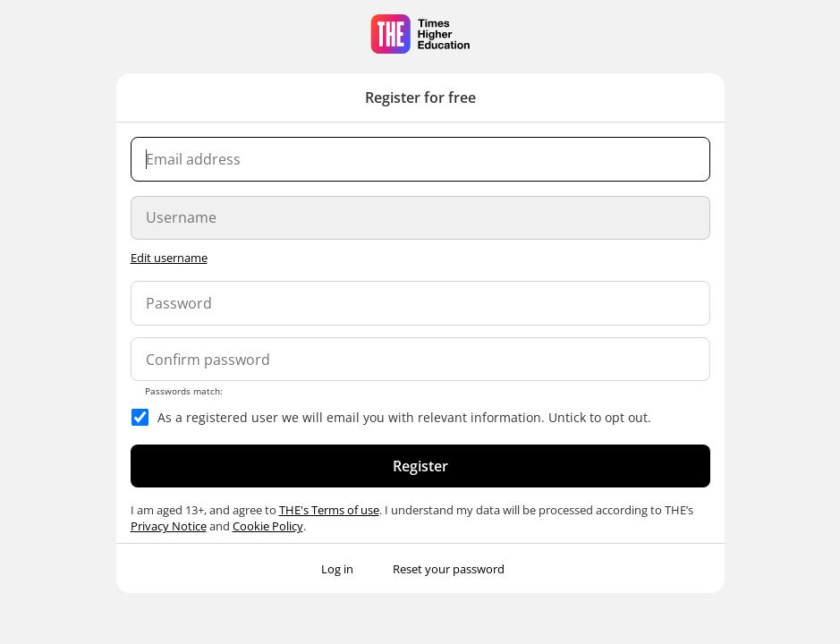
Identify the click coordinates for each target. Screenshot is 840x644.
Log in (337, 569)
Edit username (169, 258)
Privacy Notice (169, 526)
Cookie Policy (268, 526)
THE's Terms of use (329, 510)
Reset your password (449, 569)
